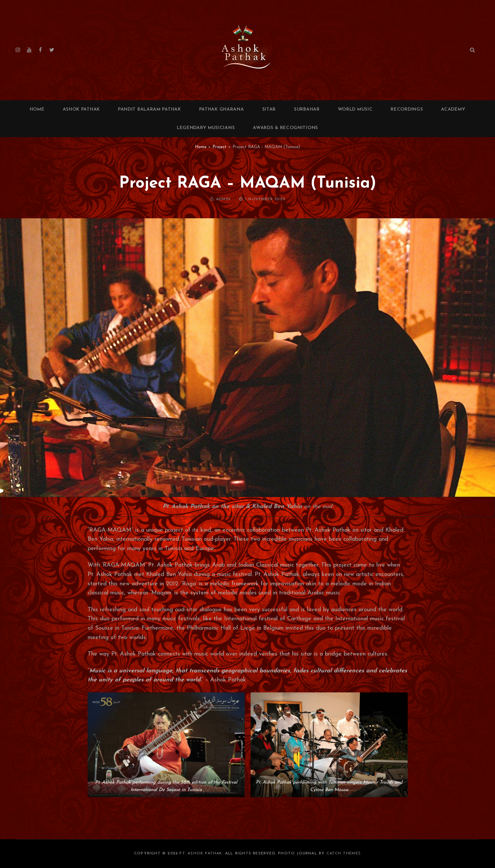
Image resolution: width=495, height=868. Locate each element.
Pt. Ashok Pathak (201, 853)
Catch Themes (344, 853)
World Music (355, 109)
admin (223, 199)
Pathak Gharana (222, 109)
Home (37, 109)
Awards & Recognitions (285, 128)
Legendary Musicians (206, 128)
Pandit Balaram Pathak (150, 109)
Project (220, 147)
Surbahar (307, 109)
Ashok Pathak (81, 109)
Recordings (407, 109)
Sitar (269, 109)
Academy (453, 109)
